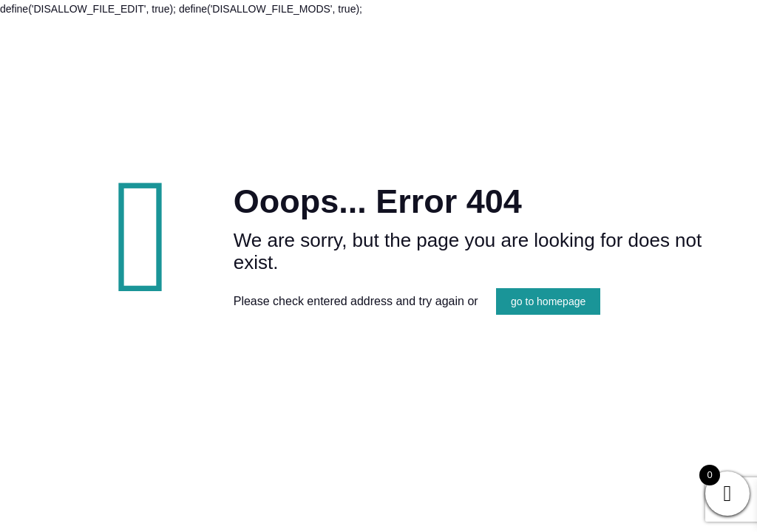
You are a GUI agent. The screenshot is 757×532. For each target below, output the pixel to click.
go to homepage (548, 301)
